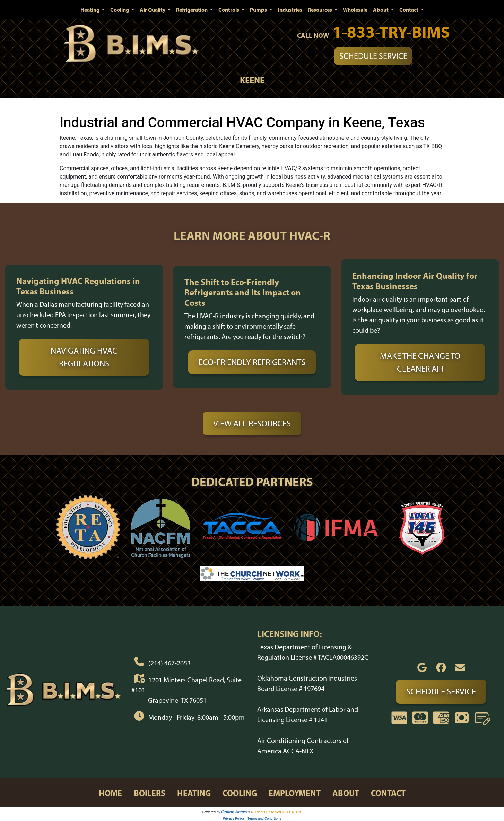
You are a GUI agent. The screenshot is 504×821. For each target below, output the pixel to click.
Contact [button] (409, 10)
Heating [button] (90, 10)
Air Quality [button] (153, 10)
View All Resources (252, 423)
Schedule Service (373, 56)
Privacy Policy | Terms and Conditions (252, 818)
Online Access (235, 812)
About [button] (381, 10)
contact (388, 793)
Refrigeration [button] (192, 10)
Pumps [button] (259, 10)
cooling (240, 793)
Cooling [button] (120, 10)
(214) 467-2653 (170, 663)
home (110, 793)
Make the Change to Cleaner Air (420, 362)
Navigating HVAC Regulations (84, 357)
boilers (150, 793)
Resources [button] (320, 10)
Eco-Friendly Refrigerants (252, 362)
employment (295, 793)
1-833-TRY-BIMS (391, 32)
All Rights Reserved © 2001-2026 (276, 812)
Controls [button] (229, 10)
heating (194, 793)
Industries (290, 10)
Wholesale (355, 10)
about (346, 793)
